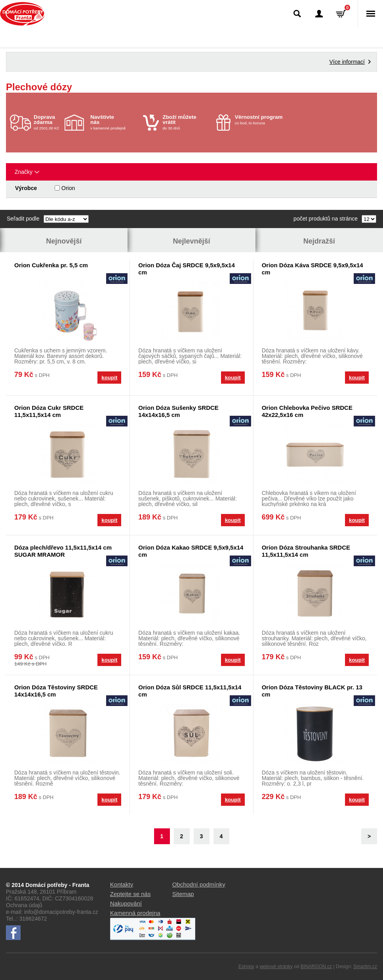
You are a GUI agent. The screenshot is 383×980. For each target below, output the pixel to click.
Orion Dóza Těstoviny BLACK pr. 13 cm (312, 691)
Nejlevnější (191, 241)
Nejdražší (319, 241)
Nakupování (126, 903)
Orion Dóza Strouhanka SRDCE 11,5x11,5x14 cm (306, 551)
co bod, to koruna (259, 120)
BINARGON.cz (316, 967)
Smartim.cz (365, 967)
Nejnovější (64, 241)
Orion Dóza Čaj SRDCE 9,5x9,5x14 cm (186, 269)
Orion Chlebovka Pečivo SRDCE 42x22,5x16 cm (307, 411)
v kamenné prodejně (115, 122)
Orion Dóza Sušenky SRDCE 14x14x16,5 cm (178, 411)
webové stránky (276, 967)
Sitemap (183, 894)
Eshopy (246, 967)
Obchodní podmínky (199, 884)
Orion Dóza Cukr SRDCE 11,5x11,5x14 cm (49, 411)
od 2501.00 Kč (48, 122)
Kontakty (122, 884)
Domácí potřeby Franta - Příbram (22, 14)
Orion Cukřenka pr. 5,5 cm (51, 265)
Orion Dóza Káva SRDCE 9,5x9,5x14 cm (312, 269)
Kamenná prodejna (135, 913)
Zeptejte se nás (131, 894)
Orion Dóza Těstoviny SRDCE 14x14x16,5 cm (56, 691)
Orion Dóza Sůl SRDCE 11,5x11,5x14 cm (190, 691)
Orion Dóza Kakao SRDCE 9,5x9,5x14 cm (191, 551)
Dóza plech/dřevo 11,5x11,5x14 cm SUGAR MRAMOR (63, 551)
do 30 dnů (187, 122)
